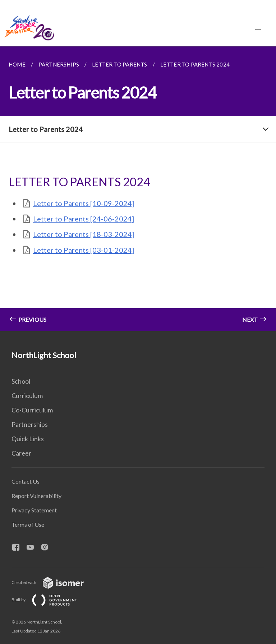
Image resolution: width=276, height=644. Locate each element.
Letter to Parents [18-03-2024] (84, 234)
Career (21, 453)
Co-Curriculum (32, 410)
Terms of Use (28, 524)
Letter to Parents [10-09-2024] (84, 203)
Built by (50, 600)
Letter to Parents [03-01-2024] (84, 250)
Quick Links (28, 439)
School (21, 381)
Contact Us (26, 481)
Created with (53, 582)
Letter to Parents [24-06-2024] (84, 219)
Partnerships (30, 424)
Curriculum (27, 396)
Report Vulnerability (36, 496)
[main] (138, 189)
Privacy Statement (34, 510)
